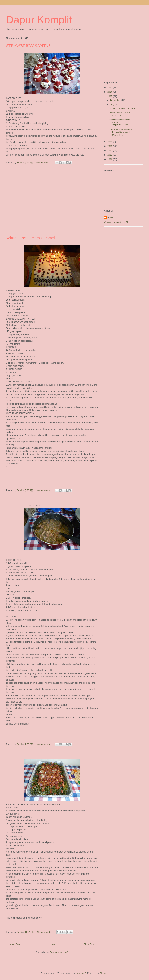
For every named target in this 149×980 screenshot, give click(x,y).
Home (53, 944)
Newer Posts (15, 944)
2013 (110, 146)
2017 (110, 88)
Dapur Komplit (39, 20)
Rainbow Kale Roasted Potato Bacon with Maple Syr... (121, 132)
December (116, 100)
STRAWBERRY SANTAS (28, 46)
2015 (110, 96)
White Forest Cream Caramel (30, 238)
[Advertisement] (52, 199)
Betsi (110, 217)
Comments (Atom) (59, 952)
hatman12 (81, 973)
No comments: (43, 163)
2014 (110, 142)
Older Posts (89, 944)
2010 (110, 159)
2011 (110, 155)
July (113, 105)
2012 (110, 150)
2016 (110, 92)
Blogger (104, 973)
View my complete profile (116, 222)
